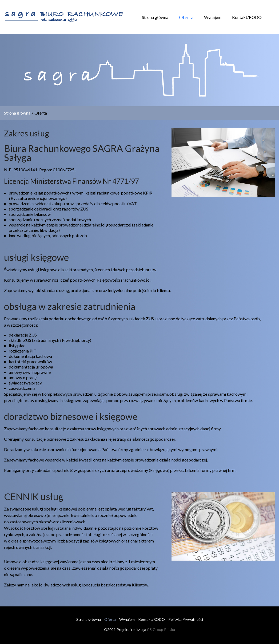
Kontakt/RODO (247, 17)
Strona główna (155, 17)
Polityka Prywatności (186, 619)
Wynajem (213, 17)
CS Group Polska (161, 629)
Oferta (186, 17)
